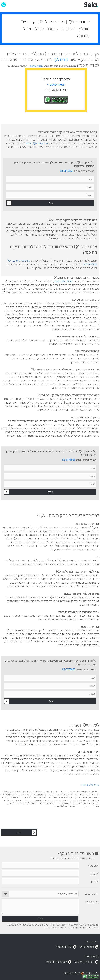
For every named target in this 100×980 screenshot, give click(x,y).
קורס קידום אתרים (74, 973)
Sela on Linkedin (84, 962)
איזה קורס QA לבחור (37, 143)
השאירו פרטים (37, 66)
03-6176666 (67, 171)
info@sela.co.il (64, 947)
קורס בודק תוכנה (63, 281)
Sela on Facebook (56, 962)
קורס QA (61, 59)
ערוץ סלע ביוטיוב (90, 785)
